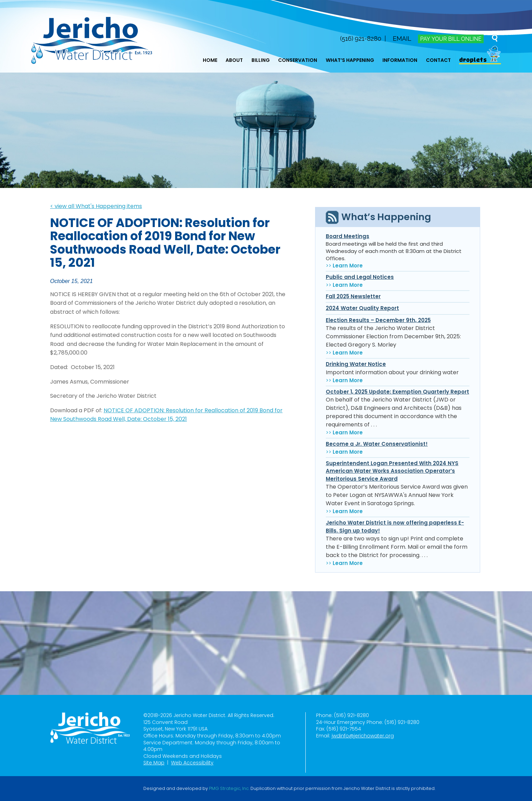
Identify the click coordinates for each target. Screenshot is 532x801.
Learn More (348, 266)
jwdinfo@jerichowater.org (363, 736)
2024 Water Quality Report (362, 308)
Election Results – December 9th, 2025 (378, 320)
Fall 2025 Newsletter (353, 296)
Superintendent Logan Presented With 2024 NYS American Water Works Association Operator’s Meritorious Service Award (392, 471)
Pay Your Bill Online (451, 39)
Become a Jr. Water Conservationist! (377, 444)
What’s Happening (350, 60)
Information (400, 60)
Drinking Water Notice (356, 364)
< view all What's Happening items (96, 206)
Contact (438, 60)
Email (402, 39)
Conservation (298, 60)
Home (210, 60)
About (234, 60)
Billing (261, 60)
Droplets (473, 60)
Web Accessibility (192, 763)
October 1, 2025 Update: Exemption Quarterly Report (397, 392)
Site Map (154, 763)
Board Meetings (348, 236)
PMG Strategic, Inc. (229, 789)
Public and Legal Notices (360, 277)
